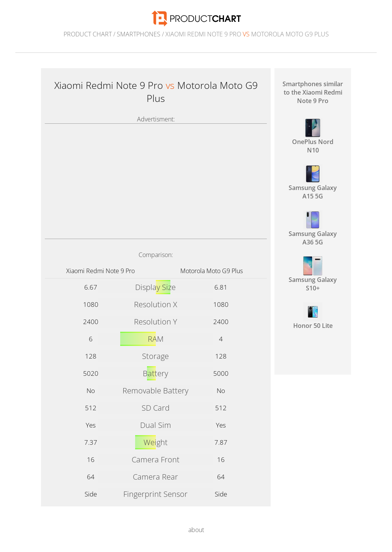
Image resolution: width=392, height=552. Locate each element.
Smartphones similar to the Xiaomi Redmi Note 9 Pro (313, 92)
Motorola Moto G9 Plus (212, 271)
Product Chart (88, 34)
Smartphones (139, 34)
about (196, 530)
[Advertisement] (156, 181)
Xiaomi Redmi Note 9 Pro (100, 271)
